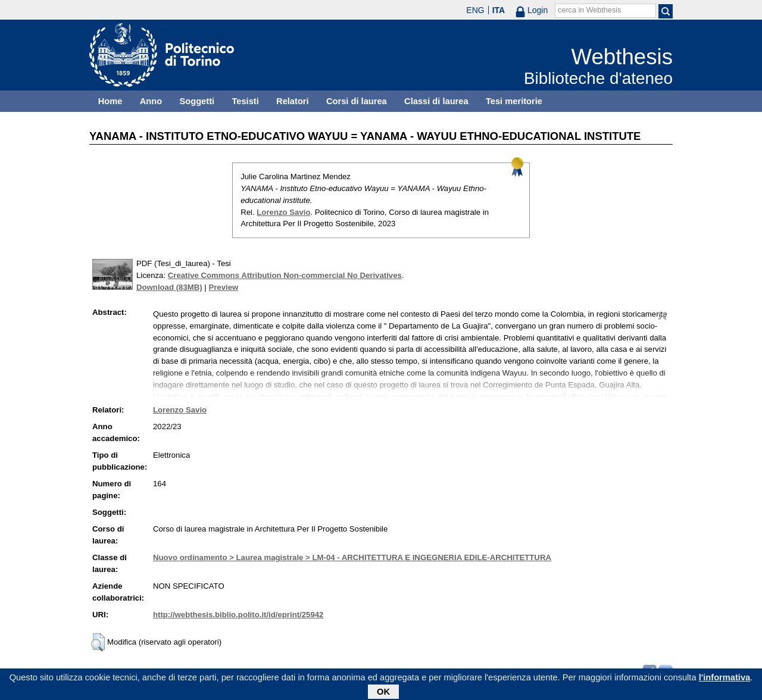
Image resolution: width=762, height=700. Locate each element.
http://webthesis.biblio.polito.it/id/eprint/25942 (238, 615)
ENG (475, 10)
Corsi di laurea (357, 101)
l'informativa (725, 679)
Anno (151, 101)
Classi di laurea (436, 101)
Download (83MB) (169, 287)
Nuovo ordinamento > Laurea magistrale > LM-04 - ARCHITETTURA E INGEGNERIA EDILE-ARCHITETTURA (352, 557)
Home (110, 101)
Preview (223, 287)
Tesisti (245, 101)
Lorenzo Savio (283, 212)
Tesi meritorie (514, 101)
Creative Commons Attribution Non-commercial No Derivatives (285, 275)
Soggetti (197, 101)
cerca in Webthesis (589, 10)
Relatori (293, 101)
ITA (499, 10)
